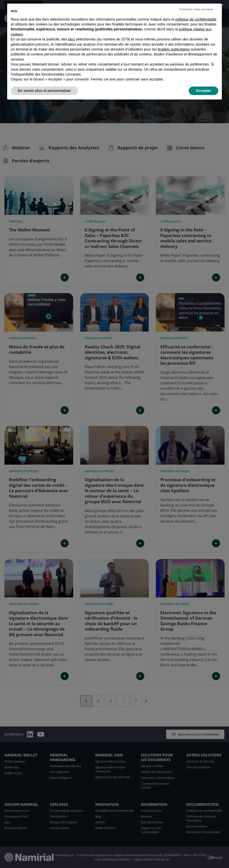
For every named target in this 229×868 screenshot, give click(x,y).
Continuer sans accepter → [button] (198, 9)
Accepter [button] (204, 91)
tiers (71, 39)
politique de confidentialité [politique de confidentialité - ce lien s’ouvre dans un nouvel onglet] (196, 19)
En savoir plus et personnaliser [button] (44, 91)
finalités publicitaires (174, 49)
